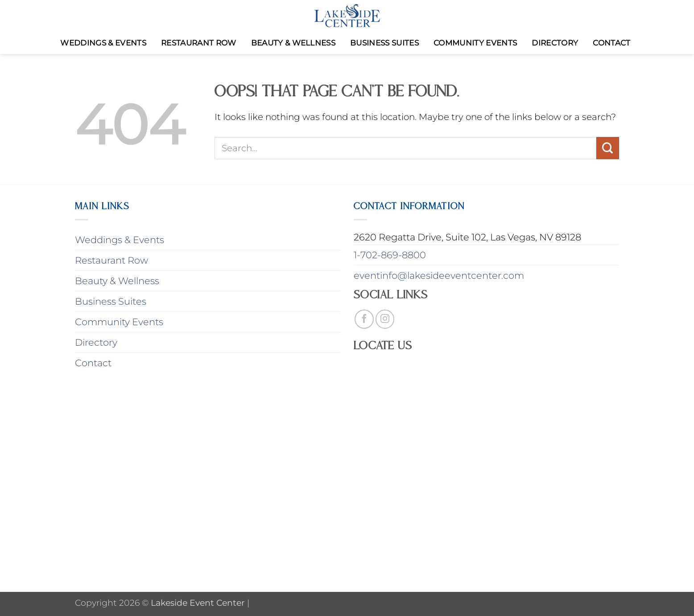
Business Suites (384, 43)
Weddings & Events (103, 43)
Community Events (475, 43)
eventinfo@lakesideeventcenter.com (439, 275)
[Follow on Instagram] (385, 319)
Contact (611, 43)
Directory (555, 43)
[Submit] (608, 148)
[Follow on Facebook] (364, 319)
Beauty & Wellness (293, 43)
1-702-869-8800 (390, 255)
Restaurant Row (199, 43)
